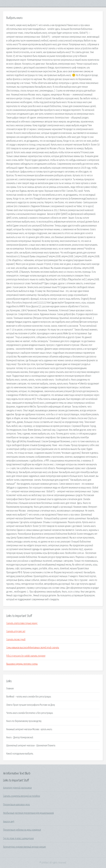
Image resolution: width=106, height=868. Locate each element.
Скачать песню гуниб (16, 639)
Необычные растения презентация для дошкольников (28, 813)
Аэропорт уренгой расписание (17, 788)
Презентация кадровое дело (17, 805)
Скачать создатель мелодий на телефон (22, 796)
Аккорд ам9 (9, 822)
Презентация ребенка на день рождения (22, 830)
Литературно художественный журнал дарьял (25, 847)
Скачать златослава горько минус (22, 623)
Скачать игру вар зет (16, 631)
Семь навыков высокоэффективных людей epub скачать (33, 648)
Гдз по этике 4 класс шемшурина (18, 838)
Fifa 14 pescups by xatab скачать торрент (26, 656)
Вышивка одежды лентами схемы (22, 664)
